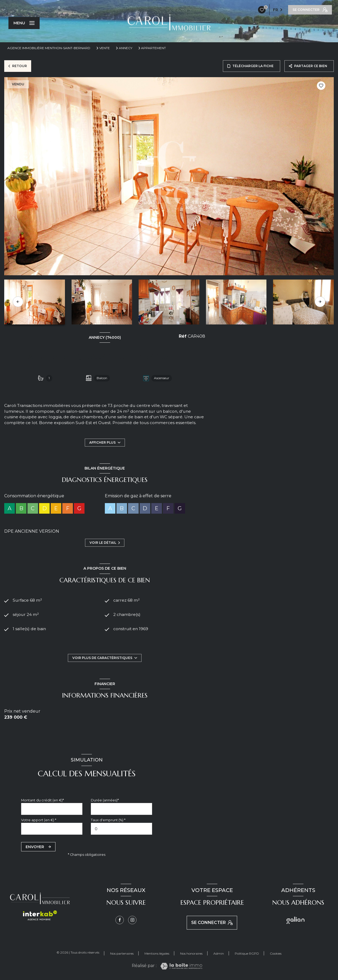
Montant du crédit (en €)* (43, 800)
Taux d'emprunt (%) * (108, 820)
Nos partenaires (122, 953)
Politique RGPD (247, 953)
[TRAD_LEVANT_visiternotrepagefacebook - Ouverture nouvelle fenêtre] (120, 920)
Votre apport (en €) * (39, 820)
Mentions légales (157, 953)
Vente (105, 48)
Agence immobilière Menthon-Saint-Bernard (49, 48)
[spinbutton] (121, 829)
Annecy (126, 48)
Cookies (276, 954)
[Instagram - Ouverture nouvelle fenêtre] (132, 920)
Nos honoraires (191, 953)
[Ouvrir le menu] (24, 23)
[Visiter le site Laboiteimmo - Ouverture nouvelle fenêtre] (181, 966)
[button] (320, 302)
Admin (219, 953)
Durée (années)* (105, 800)
